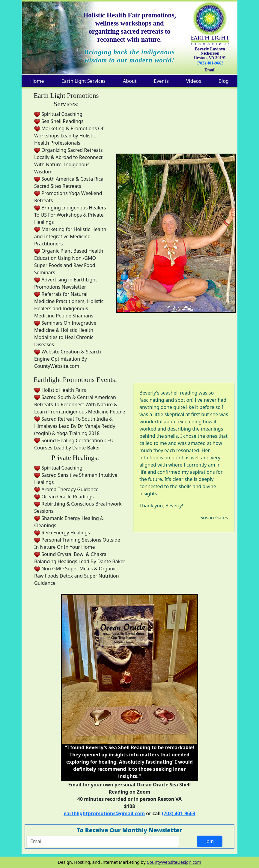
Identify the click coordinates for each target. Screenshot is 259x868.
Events (161, 81)
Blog (224, 81)
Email (210, 70)
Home (37, 81)
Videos (194, 81)
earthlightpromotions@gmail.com (104, 813)
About (130, 81)
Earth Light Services (84, 81)
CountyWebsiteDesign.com (174, 862)
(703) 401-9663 (210, 63)
